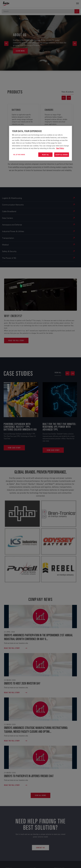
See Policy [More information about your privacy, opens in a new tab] (60, 148)
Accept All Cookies (62, 155)
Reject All (45, 155)
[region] (40, 143)
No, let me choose (19, 154)
